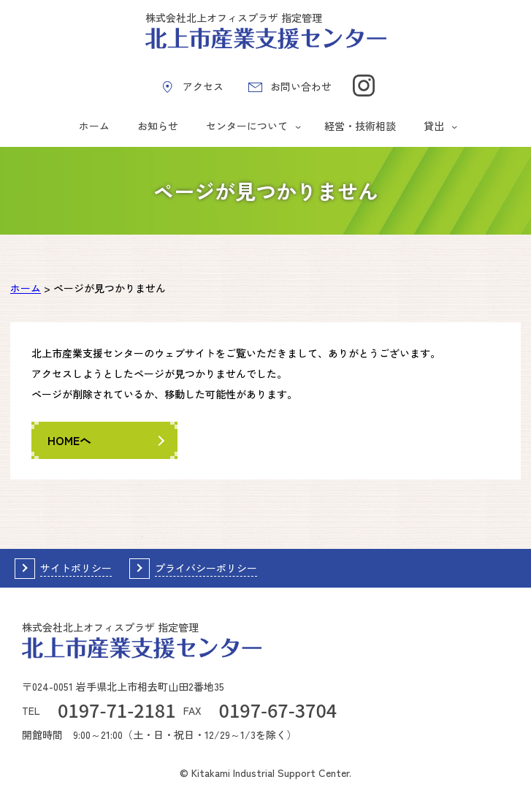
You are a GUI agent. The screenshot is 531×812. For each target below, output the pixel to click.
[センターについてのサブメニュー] (298, 126)
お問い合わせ (301, 86)
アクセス (203, 86)
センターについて (247, 126)
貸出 (434, 126)
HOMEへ (69, 440)
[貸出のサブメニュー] (454, 126)
